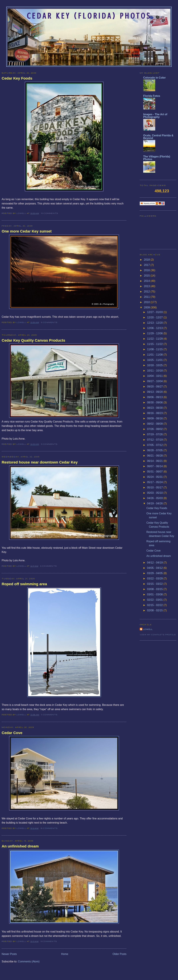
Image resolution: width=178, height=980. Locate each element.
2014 (147, 281)
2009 (147, 307)
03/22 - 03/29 (155, 579)
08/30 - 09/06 (155, 402)
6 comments (49, 322)
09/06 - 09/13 (155, 397)
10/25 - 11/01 (155, 360)
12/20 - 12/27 (155, 317)
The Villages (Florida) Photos (157, 158)
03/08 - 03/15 (155, 589)
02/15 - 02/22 (155, 605)
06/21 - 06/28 (155, 456)
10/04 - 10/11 (155, 376)
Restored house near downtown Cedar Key (40, 462)
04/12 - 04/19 (155, 563)
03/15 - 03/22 (155, 584)
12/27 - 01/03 (155, 312)
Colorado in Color (154, 78)
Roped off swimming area (24, 584)
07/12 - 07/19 (155, 440)
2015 (147, 276)
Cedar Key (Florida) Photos (89, 16)
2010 (147, 302)
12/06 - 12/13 (155, 328)
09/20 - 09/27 (155, 387)
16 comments (49, 828)
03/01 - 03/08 (155, 594)
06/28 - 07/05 (155, 450)
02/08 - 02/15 (155, 610)
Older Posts (119, 954)
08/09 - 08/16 (155, 418)
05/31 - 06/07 (155, 472)
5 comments (49, 715)
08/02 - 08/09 (155, 424)
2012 (147, 292)
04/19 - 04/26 (155, 503)
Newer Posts (9, 954)
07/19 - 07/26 (155, 434)
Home (65, 954)
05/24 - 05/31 (155, 477)
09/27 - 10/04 (155, 381)
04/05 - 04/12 (155, 568)
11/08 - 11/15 (155, 349)
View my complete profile (158, 635)
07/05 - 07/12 (155, 445)
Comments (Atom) (29, 961)
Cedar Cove (12, 733)
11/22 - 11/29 (155, 339)
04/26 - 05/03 (155, 498)
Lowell (22, 213)
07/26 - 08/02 (155, 429)
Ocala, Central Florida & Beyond (158, 137)
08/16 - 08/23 (155, 413)
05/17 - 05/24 (155, 482)
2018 (147, 260)
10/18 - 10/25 (155, 365)
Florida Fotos (152, 96)
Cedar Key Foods (17, 78)
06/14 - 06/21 (155, 461)
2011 (147, 297)
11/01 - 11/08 (155, 355)
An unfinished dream (20, 846)
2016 (147, 270)
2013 (147, 286)
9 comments (49, 444)
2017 (147, 265)
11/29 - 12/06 (155, 333)
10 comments (50, 213)
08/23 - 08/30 (155, 408)
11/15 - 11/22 (155, 344)
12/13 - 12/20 (155, 323)
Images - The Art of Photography (155, 116)
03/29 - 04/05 (155, 573)
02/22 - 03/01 (155, 600)
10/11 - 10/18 (155, 371)
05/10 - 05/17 (155, 488)
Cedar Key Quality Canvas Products (33, 340)
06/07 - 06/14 (155, 466)
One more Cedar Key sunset (27, 231)
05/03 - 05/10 (155, 493)
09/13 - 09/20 (155, 392)
